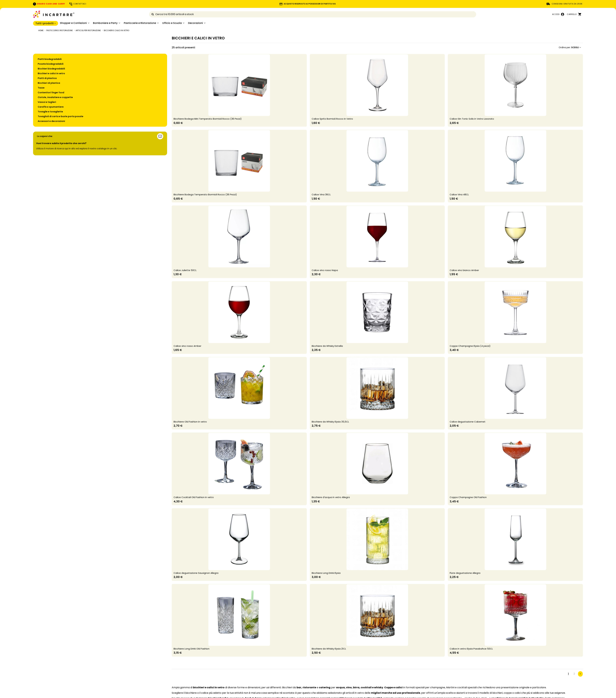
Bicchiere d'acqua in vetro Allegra (331, 497)
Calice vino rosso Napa (325, 270)
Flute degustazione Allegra (465, 573)
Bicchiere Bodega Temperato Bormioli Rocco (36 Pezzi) (205, 194)
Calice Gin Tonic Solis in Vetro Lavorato (472, 119)
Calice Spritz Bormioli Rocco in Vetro (332, 119)
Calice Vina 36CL (321, 194)
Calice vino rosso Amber (187, 346)
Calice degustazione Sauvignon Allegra (196, 573)
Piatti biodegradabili (50, 59)
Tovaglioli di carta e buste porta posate (61, 116)
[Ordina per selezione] (570, 47)
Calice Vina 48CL (459, 194)
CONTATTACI (78, 4)
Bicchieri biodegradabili (51, 69)
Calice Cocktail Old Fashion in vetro (194, 497)
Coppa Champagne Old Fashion (468, 497)
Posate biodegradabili (51, 64)
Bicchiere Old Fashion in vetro (190, 422)
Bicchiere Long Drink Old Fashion (191, 649)
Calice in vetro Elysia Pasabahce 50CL (471, 649)
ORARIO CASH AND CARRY (49, 4)
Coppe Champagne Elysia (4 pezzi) (470, 346)
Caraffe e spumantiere (51, 107)
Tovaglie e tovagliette (50, 112)
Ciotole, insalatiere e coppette (55, 97)
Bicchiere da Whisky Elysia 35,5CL (330, 422)
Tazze (41, 88)
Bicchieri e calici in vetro (51, 73)
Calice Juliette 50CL (185, 270)
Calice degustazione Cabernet (468, 422)
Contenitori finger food (51, 93)
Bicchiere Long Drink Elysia (326, 573)
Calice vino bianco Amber (464, 270)
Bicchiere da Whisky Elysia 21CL (329, 649)
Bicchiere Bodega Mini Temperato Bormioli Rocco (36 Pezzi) (208, 119)
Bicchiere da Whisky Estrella (327, 346)
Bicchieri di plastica (49, 83)
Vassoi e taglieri (47, 102)
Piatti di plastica (47, 78)
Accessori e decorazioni (51, 121)
